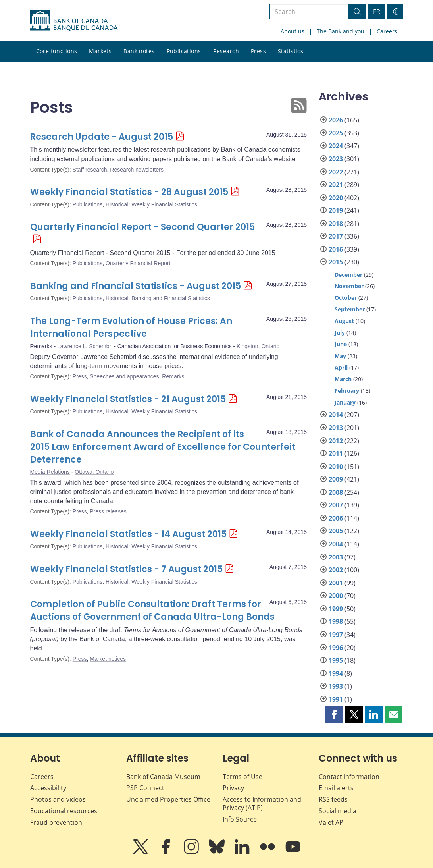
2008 (336, 492)
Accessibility (48, 788)
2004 (336, 544)
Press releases (108, 511)
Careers (387, 31)
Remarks (173, 376)
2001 (336, 583)
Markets (100, 51)
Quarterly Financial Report (138, 263)
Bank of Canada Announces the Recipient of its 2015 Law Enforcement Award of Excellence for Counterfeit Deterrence (163, 447)
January (345, 402)
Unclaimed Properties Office (168, 799)
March (343, 379)
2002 (336, 570)
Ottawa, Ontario (94, 472)
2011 (336, 453)
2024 (336, 146)
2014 (336, 415)
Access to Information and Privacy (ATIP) (262, 803)
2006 (336, 518)
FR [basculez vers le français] (377, 12)
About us (293, 31)
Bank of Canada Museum (163, 777)
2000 (336, 596)
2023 (336, 159)
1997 (336, 635)
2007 (336, 505)
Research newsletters (137, 170)
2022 (336, 172)
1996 (336, 648)
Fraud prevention (56, 822)
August (344, 321)
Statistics (291, 51)
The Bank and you (341, 31)
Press (258, 51)
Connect (145, 788)
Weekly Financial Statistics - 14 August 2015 (128, 534)
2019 (336, 210)
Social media (338, 811)
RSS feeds (333, 799)
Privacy (233, 788)
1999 (336, 609)
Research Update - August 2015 (102, 137)
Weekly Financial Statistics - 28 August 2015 (129, 192)
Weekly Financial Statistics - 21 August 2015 (128, 399)
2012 (336, 441)
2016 (336, 249)
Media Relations (50, 472)
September (350, 309)
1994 (336, 673)
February (347, 391)
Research (226, 51)
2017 (336, 236)
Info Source (240, 819)
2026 (336, 120)
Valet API (332, 822)
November (349, 286)
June (341, 344)
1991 (336, 699)
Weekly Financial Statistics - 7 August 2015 (126, 569)
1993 (336, 686)
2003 (336, 557)
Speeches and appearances (124, 376)
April (341, 367)
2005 (336, 531)
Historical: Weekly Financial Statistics (151, 204)
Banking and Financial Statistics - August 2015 (136, 286)
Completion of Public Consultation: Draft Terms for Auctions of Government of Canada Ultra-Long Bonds (152, 610)
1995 (336, 660)
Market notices (108, 659)
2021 (336, 185)
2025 (336, 133)
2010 (336, 467)
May (340, 356)
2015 (336, 262)
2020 (336, 198)
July (340, 333)
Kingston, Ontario (258, 346)
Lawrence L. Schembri (85, 346)
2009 (336, 479)
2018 (336, 224)
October (346, 298)
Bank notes (139, 51)
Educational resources (64, 811)
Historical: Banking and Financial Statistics (158, 298)
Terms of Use (242, 777)
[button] (334, 714)
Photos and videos (58, 799)
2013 (336, 428)
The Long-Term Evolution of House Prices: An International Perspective (131, 327)
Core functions (57, 51)
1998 (336, 621)
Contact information (349, 777)
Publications (184, 51)
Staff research (90, 170)
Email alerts (336, 788)
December (348, 275)
